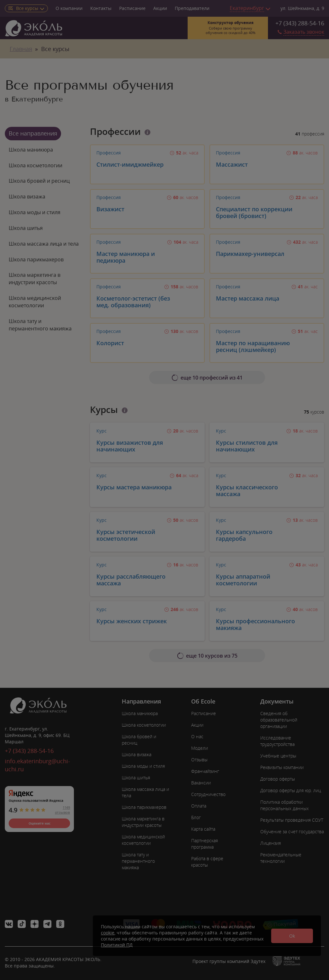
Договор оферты (278, 779)
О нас (197, 736)
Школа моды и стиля (35, 212)
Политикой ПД (117, 945)
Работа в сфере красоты (207, 862)
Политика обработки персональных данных (285, 805)
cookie (108, 933)
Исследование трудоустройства (277, 741)
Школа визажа (27, 197)
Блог (196, 817)
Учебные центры (278, 756)
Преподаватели (192, 8)
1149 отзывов (62, 810)
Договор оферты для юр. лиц (291, 790)
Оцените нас (40, 823)
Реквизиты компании (282, 767)
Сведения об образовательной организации (279, 720)
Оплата (199, 806)
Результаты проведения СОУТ (292, 820)
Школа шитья (26, 228)
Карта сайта (203, 829)
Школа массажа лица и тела (44, 244)
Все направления (33, 133)
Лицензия (271, 843)
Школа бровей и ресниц (39, 181)
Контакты (101, 8)
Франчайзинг (205, 771)
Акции (160, 8)
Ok (292, 936)
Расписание (132, 8)
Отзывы (199, 760)
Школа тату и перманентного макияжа (40, 325)
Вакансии (201, 783)
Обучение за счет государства (292, 831)
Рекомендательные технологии (281, 858)
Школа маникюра (31, 150)
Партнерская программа (205, 844)
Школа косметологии (36, 165)
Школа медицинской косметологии (35, 302)
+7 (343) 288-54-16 (300, 23)
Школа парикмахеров (36, 259)
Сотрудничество (208, 794)
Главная (21, 49)
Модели (200, 748)
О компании (69, 8)
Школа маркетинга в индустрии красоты (35, 279)
